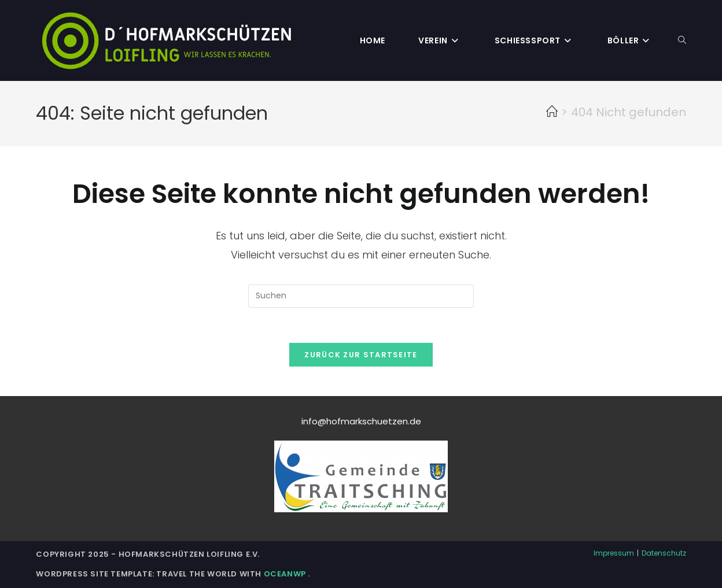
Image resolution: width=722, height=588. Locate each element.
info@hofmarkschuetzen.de (361, 421)
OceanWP (286, 574)
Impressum (614, 553)
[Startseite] (552, 112)
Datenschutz (664, 553)
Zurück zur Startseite (361, 355)
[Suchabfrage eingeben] (361, 296)
